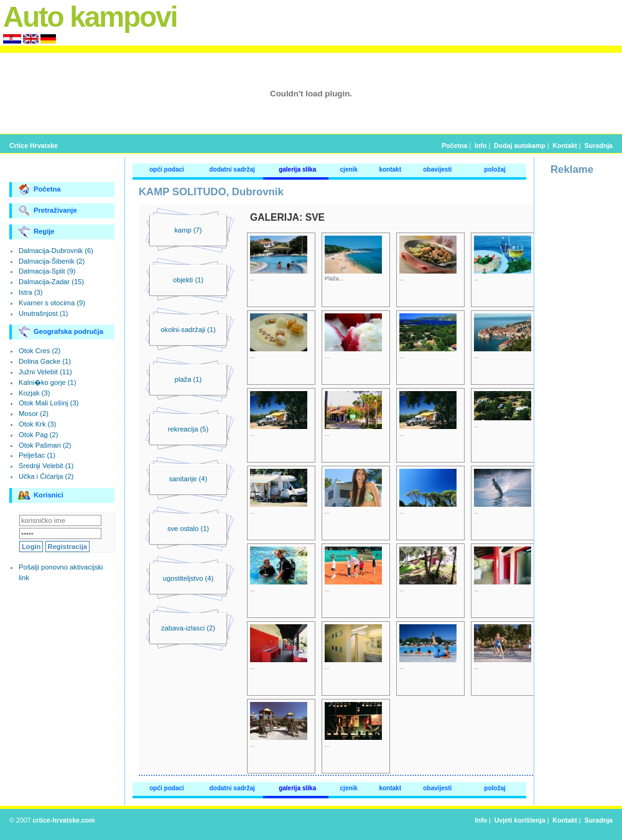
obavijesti (437, 169)
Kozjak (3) (34, 393)
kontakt (390, 169)
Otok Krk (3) (37, 424)
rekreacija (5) (188, 429)
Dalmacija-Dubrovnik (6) (56, 251)
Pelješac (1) (37, 455)
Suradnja (599, 145)
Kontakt (565, 145)
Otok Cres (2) (39, 351)
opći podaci (167, 169)
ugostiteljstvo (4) (188, 578)
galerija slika (297, 169)
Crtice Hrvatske (34, 145)
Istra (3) (31, 292)
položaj (494, 169)
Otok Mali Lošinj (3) (49, 403)
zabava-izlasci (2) (188, 628)
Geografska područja (61, 332)
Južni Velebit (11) (45, 372)
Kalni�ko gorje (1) (47, 382)
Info (480, 145)
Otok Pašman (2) (45, 445)
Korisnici (41, 496)
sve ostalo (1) (188, 528)
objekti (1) (188, 280)
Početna (454, 145)
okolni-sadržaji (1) (188, 330)
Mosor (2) (34, 413)
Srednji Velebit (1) (46, 466)
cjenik (349, 169)
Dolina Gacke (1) (45, 361)
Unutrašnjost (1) (44, 313)
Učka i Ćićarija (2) (46, 476)
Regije (36, 232)
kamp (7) (188, 230)
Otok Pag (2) (38, 435)
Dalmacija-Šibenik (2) (52, 261)
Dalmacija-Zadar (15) (51, 282)
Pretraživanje (48, 211)
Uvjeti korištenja (520, 820)
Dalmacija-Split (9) (47, 271)
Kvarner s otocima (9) (52, 303)
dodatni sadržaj (232, 169)
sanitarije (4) (188, 479)
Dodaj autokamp (520, 145)
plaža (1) (188, 379)
